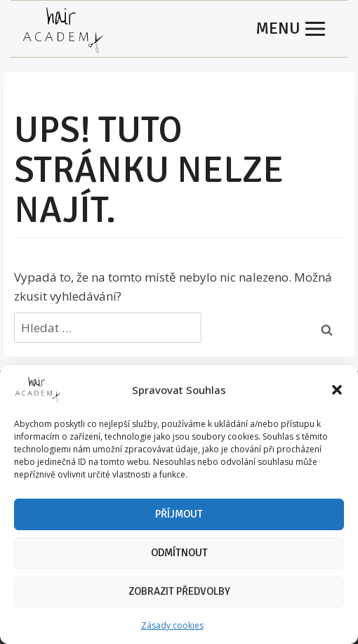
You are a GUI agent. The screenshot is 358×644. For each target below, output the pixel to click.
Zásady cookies (172, 625)
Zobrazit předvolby (179, 591)
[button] (337, 390)
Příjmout (179, 514)
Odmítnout (179, 553)
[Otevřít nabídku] (291, 29)
